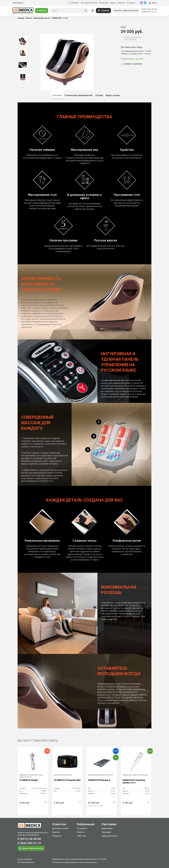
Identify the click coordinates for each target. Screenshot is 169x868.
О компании (74, 3)
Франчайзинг (107, 828)
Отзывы (99, 95)
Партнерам (106, 832)
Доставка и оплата (89, 3)
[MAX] (141, 3)
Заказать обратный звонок (126, 10)
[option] (23, 41)
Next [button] (22, 87)
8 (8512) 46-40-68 (149, 9)
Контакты (131, 3)
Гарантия (56, 832)
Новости (121, 3)
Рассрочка (104, 3)
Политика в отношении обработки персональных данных (74, 862)
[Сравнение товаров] (92, 11)
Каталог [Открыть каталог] (42, 10)
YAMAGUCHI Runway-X (99, 780)
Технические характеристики (79, 95)
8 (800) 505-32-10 (149, 12)
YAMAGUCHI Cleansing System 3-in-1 (134, 781)
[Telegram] (145, 3)
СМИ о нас (81, 836)
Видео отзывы (113, 95)
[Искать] (86, 11)
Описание (57, 95)
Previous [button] (23, 34)
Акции (113, 3)
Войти (153, 3)
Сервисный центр (109, 836)
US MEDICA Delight (29, 780)
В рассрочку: (96, 806)
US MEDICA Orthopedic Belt (67, 780)
